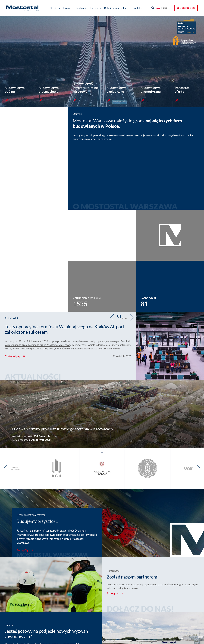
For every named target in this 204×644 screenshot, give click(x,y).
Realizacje (81, 8)
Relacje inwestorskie (115, 8)
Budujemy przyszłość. (38, 521)
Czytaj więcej (13, 356)
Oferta (53, 8)
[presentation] (112, 318)
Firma (66, 8)
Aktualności (11, 318)
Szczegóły (23, 550)
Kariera (94, 8)
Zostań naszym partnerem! (133, 577)
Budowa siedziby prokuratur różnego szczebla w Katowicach (62, 429)
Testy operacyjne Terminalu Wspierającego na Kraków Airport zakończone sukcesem (65, 329)
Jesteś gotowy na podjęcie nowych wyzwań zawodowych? (46, 634)
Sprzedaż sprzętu (186, 8)
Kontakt (137, 8)
